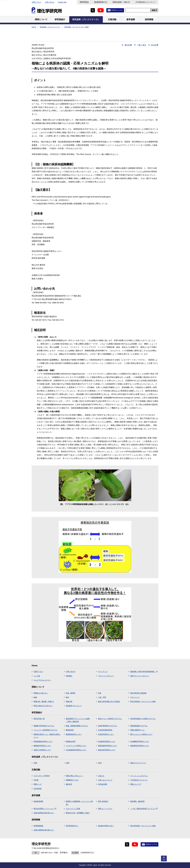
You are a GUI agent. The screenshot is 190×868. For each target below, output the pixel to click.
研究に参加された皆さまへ (43, 706)
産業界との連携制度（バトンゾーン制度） (79, 803)
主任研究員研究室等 (105, 730)
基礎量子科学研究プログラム (44, 726)
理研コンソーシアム (105, 809)
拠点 (67, 697)
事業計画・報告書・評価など (44, 701)
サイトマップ (103, 672)
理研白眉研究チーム (137, 730)
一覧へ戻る (141, 45)
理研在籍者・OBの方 (121, 2)
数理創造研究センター (74, 734)
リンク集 (37, 676)
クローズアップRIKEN (42, 776)
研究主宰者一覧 (39, 719)
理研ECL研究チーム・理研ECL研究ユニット (47, 736)
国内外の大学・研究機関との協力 (78, 813)
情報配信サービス (72, 780)
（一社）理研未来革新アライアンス (144, 809)
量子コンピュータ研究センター (141, 734)
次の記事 (155, 45)
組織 (35, 697)
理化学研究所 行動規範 (138, 693)
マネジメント (135, 697)
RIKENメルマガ (117, 10)
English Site (62, 2)
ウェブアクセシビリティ (42, 680)
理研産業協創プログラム (139, 726)
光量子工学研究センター (42, 750)
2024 (100, 763)
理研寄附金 (84, 2)
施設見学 (69, 784)
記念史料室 (38, 789)
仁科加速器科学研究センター (76, 750)
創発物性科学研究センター (140, 746)
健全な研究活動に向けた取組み (109, 701)
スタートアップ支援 (73, 809)
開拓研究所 (70, 730)
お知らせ (101, 776)
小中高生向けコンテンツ (146, 2)
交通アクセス (36, 2)
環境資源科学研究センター (108, 746)
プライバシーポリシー (106, 676)
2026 (35, 763)
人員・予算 (102, 697)
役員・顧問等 (71, 693)
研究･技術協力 (103, 801)
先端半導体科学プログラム (108, 726)
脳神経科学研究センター (42, 746)
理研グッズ (38, 784)
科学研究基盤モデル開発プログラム (143, 719)
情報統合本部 (71, 741)
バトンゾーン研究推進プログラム (46, 730)
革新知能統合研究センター (43, 741)
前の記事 (128, 45)
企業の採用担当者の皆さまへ (44, 813)
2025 (68, 763)
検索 (153, 10)
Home (34, 27)
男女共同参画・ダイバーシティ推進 (143, 701)
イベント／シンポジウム (139, 776)
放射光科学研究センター (107, 750)
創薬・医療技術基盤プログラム (77, 726)
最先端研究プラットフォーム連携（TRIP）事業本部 (78, 720)
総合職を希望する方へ (106, 826)
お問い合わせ (50, 2)
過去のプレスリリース (138, 763)
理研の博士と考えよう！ (75, 776)
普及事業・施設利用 (137, 801)
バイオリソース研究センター (76, 746)
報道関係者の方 (101, 2)
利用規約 (69, 676)
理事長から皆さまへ (41, 693)
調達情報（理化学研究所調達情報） (144, 672)
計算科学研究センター (106, 734)
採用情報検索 (38, 826)
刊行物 (36, 780)
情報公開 (69, 701)
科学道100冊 (103, 784)
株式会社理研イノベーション (45, 809)
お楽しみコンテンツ (105, 780)
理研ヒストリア (136, 784)
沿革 (100, 693)
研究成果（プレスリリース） (50, 27)
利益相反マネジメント (74, 706)
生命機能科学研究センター (140, 741)
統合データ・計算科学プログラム (110, 719)
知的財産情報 (38, 801)
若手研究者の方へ (72, 826)
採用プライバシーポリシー (140, 676)
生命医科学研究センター (107, 741)
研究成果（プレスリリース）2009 (76, 27)
